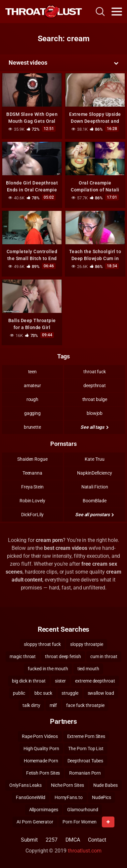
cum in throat (104, 656)
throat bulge (95, 399)
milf (53, 705)
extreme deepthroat (95, 681)
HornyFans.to (69, 797)
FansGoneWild (31, 797)
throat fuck (95, 372)
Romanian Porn (85, 773)
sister (61, 681)
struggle (70, 693)
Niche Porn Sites (67, 785)
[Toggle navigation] (117, 12)
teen (33, 372)
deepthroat (95, 385)
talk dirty (31, 705)
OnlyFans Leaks (25, 785)
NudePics (102, 797)
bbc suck (43, 693)
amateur (32, 385)
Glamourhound (83, 810)
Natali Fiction (95, 487)
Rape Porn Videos (40, 736)
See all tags (95, 427)
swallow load (101, 693)
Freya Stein (32, 487)
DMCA (73, 840)
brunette (32, 427)
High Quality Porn (41, 749)
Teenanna (32, 473)
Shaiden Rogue (32, 459)
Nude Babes (106, 785)
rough (33, 399)
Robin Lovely (32, 501)
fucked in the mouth (48, 669)
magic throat (23, 656)
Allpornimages (44, 810)
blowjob (95, 413)
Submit (29, 840)
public (19, 693)
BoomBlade (94, 501)
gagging (32, 413)
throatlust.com (85, 851)
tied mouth (88, 669)
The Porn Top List (86, 749)
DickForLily (32, 515)
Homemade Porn (41, 761)
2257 (52, 840)
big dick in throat (29, 681)
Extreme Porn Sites (86, 736)
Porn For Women (80, 822)
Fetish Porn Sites (43, 773)
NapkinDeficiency (95, 473)
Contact (97, 840)
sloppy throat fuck (42, 644)
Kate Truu (94, 459)
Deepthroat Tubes (85, 761)
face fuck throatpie (85, 705)
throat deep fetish (63, 656)
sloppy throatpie (87, 644)
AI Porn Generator (35, 822)
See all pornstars (95, 515)
